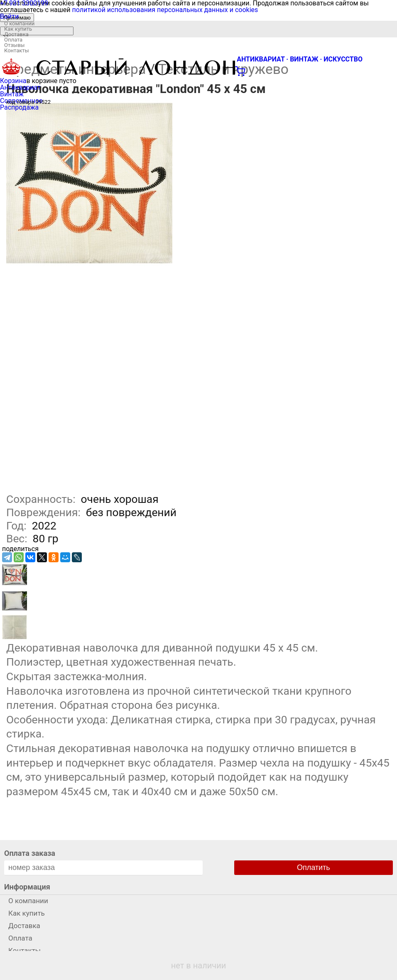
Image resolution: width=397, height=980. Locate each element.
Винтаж (12, 94)
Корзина (13, 81)
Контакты (17, 50)
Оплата (13, 40)
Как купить (18, 29)
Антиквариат (20, 87)
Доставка (16, 34)
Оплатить (314, 867)
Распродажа (19, 107)
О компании (19, 23)
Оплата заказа (30, 853)
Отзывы (14, 45)
